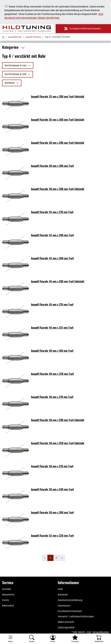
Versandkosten (100, 632)
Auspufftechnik (15, 37)
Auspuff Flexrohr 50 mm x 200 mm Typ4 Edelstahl (58, 420)
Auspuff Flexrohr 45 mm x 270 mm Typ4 (52, 304)
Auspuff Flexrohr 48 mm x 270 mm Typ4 (52, 397)
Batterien (63, 595)
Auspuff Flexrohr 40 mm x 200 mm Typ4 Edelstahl (58, 189)
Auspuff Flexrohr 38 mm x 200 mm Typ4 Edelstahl (58, 143)
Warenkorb (8, 595)
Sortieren (10, 83)
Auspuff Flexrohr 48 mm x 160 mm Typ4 (52, 351)
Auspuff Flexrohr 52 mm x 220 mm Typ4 (52, 535)
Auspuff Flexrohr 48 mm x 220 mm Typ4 (52, 374)
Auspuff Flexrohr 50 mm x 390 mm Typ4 (52, 512)
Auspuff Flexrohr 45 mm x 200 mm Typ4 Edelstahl (58, 281)
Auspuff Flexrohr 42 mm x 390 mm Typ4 (52, 258)
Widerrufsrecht (66, 622)
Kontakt (7, 589)
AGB (60, 589)
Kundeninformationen (70, 611)
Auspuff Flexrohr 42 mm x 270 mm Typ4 (52, 212)
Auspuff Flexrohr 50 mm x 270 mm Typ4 (52, 466)
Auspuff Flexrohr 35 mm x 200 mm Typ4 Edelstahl (58, 119)
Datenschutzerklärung (70, 600)
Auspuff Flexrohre (33, 37)
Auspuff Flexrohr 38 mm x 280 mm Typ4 (52, 166)
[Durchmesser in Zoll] (18, 74)
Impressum (64, 606)
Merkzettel (8, 606)
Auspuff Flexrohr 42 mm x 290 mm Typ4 (52, 235)
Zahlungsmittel (66, 627)
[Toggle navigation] (11, 639)
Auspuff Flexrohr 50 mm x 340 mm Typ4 (52, 489)
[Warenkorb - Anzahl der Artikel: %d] (99, 639)
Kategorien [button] (14, 47)
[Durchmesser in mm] (18, 66)
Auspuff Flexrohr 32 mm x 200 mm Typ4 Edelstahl (58, 96)
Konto (6, 600)
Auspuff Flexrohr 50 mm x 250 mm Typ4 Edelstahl (58, 443)
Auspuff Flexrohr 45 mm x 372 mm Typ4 (52, 327)
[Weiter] (62, 558)
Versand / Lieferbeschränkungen (76, 616)
